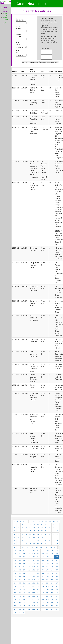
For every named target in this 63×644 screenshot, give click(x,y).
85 (57, 541)
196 (52, 576)
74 (15, 541)
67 (34, 537)
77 (26, 541)
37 (57, 528)
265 (47, 599)
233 (38, 590)
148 (15, 563)
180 (24, 573)
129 (20, 557)
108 (15, 550)
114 (43, 550)
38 (15, 531)
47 (50, 531)
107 (55, 547)
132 (34, 557)
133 (38, 557)
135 (47, 557)
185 (47, 573)
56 (38, 534)
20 (38, 524)
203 (38, 580)
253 (38, 596)
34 (46, 528)
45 (42, 531)
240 (24, 593)
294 (43, 609)
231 (29, 590)
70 (46, 537)
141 (29, 560)
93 (42, 544)
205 (47, 580)
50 (15, 534)
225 (47, 586)
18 (30, 524)
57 (42, 534)
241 (29, 593)
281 (29, 606)
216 (52, 583)
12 (54, 521)
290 (24, 609)
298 (15, 612)
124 (43, 554)
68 (38, 537)
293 (38, 609)
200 (24, 580)
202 (34, 580)
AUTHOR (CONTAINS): (19, 35)
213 (38, 583)
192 (34, 576)
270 (24, 603)
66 (30, 537)
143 (38, 560)
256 (52, 596)
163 (38, 567)
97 (57, 544)
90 (30, 544)
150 (24, 563)
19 (34, 524)
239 (20, 593)
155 (47, 563)
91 (34, 544)
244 (43, 593)
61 (57, 534)
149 (20, 563)
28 (22, 528)
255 (47, 596)
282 (34, 606)
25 (57, 524)
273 (38, 603)
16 (22, 524)
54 (30, 534)
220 (24, 586)
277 (57, 603)
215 (47, 583)
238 (15, 593)
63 (19, 537)
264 (43, 599)
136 (52, 557)
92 (38, 544)
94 (46, 544)
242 (34, 593)
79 (34, 541)
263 (38, 599)
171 (29, 570)
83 (50, 541)
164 (43, 567)
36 (53, 528)
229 (20, 590)
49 (57, 531)
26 (15, 528)
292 (34, 609)
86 (15, 544)
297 (57, 609)
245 (47, 593)
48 (53, 531)
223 (38, 586)
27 (19, 528)
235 (47, 590)
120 (24, 554)
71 (50, 537)
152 (34, 563)
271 (29, 603)
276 (52, 603)
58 (46, 534)
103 (37, 547)
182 (34, 573)
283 (38, 606)
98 (15, 547)
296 (52, 609)
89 (26, 544)
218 (15, 586)
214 (43, 583)
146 (52, 560)
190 (24, 576)
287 (57, 606)
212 (34, 583)
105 (46, 547)
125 (47, 554)
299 (20, 612)
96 (53, 544)
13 (58, 521)
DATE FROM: (18, 43)
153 (38, 563)
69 (42, 537)
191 (29, 576)
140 (24, 560)
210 (24, 583)
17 (26, 524)
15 (19, 524)
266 (52, 599)
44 (38, 531)
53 (26, 534)
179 (20, 573)
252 (34, 596)
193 (38, 576)
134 (43, 557)
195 (47, 576)
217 (57, 583)
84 (53, 541)
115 (47, 550)
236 (52, 590)
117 (57, 550)
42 (30, 531)
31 (34, 528)
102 (32, 547)
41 (26, 531)
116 (52, 550)
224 (43, 586)
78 (30, 541)
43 (34, 531)
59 (50, 534)
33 (42, 528)
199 (20, 580)
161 (29, 567)
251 (29, 596)
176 (52, 570)
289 (20, 609)
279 (20, 606)
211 (29, 583)
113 (38, 550)
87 (19, 544)
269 (20, 603)
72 (53, 537)
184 (43, 573)
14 (15, 524)
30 (30, 528)
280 (24, 606)
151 (29, 563)
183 (38, 573)
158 (15, 567)
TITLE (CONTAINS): (19, 19)
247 (57, 593)
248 (15, 596)
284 (43, 606)
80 (38, 541)
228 (15, 590)
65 (26, 537)
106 (51, 547)
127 (57, 554)
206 (52, 580)
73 (57, 537)
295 (47, 609)
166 (52, 567)
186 (52, 573)
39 (19, 531)
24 (53, 524)
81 (42, 541)
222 (34, 586)
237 (57, 590)
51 (19, 534)
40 (22, 531)
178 (15, 573)
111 (29, 550)
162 (34, 567)
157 (57, 563)
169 (20, 570)
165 (47, 567)
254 (43, 596)
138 (15, 560)
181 (29, 573)
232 (34, 590)
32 (38, 528)
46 (46, 531)
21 (42, 524)
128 (15, 557)
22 (46, 524)
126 (52, 554)
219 (20, 586)
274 (43, 603)
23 (50, 524)
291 (29, 609)
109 (20, 550)
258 (15, 599)
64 (22, 537)
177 (57, 570)
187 (57, 573)
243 (38, 593)
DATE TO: (17, 52)
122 (34, 554)
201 (29, 580)
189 (20, 576)
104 (41, 547)
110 (24, 550)
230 (24, 590)
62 (15, 537)
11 (50, 521)
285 (47, 606)
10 (46, 521)
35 (50, 528)
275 (47, 603)
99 (19, 547)
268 (15, 603)
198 (15, 580)
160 (24, 567)
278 (15, 606)
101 (27, 547)
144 (43, 560)
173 (38, 570)
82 (46, 541)
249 (20, 596)
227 (57, 586)
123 (38, 554)
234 (43, 590)
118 (15, 554)
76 (22, 541)
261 (29, 599)
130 (24, 557)
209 (20, 583)
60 (53, 534)
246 (52, 593)
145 (47, 560)
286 (52, 606)
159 (20, 567)
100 (23, 547)
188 (15, 576)
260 (24, 599)
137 (57, 557)
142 (34, 560)
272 (34, 603)
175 (47, 570)
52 (22, 534)
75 (19, 541)
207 (57, 580)
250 (24, 596)
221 (29, 586)
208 (15, 583)
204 (43, 580)
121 (29, 554)
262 (34, 599)
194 (43, 576)
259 (20, 599)
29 (26, 528)
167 (57, 567)
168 (15, 570)
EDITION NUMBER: (19, 27)
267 (57, 599)
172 (34, 570)
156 (52, 563)
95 (50, 544)
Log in (4, 23)
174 (43, 570)
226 (52, 586)
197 (57, 576)
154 (43, 563)
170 (24, 570)
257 (57, 596)
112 (34, 550)
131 (29, 557)
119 (20, 554)
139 (20, 560)
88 (22, 544)
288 (15, 609)
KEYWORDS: (44, 48)
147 (57, 560)
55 (34, 534)
